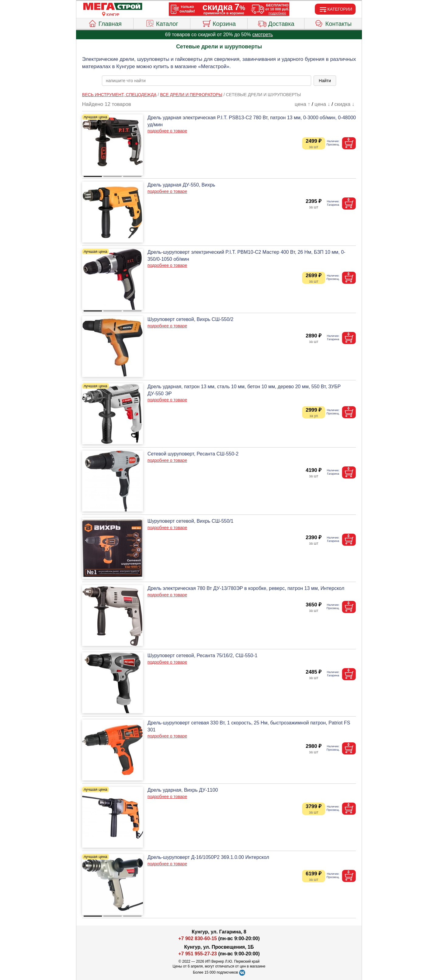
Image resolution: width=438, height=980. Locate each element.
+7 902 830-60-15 (198, 938)
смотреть (262, 35)
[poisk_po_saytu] (207, 81)
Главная (105, 23)
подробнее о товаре (167, 131)
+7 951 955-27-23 (198, 954)
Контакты (333, 23)
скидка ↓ (344, 104)
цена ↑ (302, 104)
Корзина (219, 23)
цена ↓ (322, 104)
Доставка (276, 23)
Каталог (162, 23)
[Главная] (113, 7)
